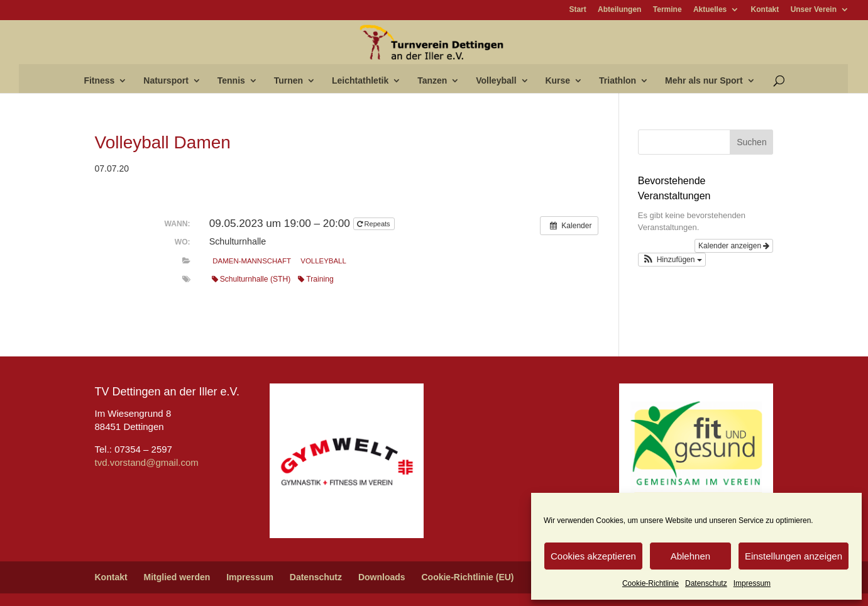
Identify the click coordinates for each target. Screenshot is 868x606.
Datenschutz (706, 583)
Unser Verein (814, 10)
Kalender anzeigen (734, 246)
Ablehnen (690, 556)
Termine (667, 10)
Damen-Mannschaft (252, 261)
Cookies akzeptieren (593, 556)
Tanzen (432, 81)
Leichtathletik (360, 81)
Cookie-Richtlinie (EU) (467, 577)
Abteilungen (619, 10)
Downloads (382, 577)
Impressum (752, 583)
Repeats (375, 224)
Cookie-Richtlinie (651, 583)
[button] (672, 260)
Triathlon (618, 81)
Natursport (166, 81)
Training (316, 279)
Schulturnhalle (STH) (251, 279)
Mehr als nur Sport (704, 81)
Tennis (231, 81)
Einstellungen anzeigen (794, 556)
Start (577, 10)
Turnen (288, 81)
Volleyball (496, 81)
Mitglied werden (177, 577)
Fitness (99, 81)
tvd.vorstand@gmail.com (147, 462)
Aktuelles (710, 10)
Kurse (558, 81)
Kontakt (765, 10)
